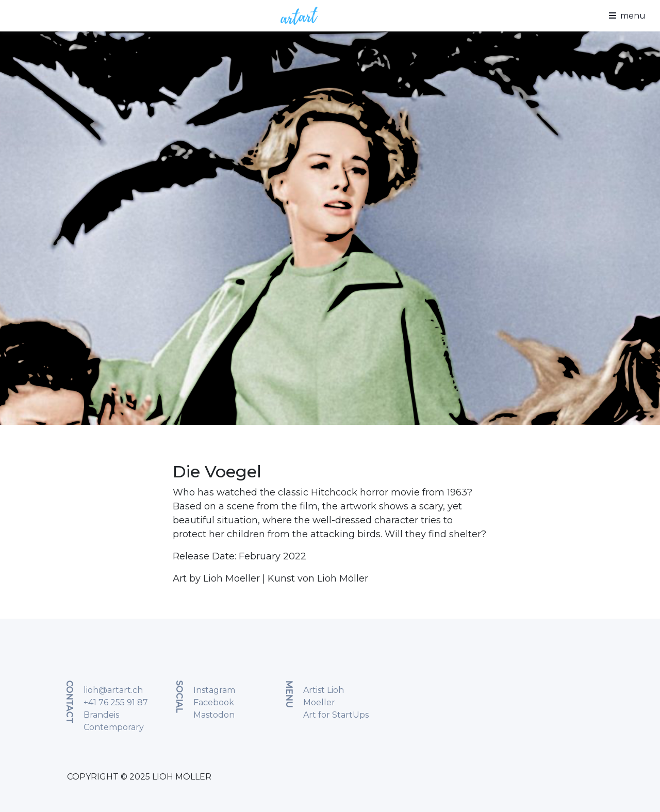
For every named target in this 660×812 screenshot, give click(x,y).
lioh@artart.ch (113, 690)
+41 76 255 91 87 (116, 702)
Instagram (214, 690)
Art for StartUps (336, 715)
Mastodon (214, 715)
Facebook (214, 702)
